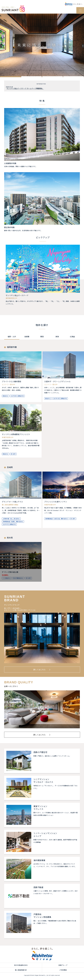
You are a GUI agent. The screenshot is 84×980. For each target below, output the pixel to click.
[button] (10, 77)
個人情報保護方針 (21, 970)
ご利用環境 (63, 970)
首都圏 (27, 337)
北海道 (72, 337)
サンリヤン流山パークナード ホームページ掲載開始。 (25, 89)
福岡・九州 (12, 337)
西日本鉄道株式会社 (21, 965)
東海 (57, 337)
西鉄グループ (63, 965)
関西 (42, 337)
